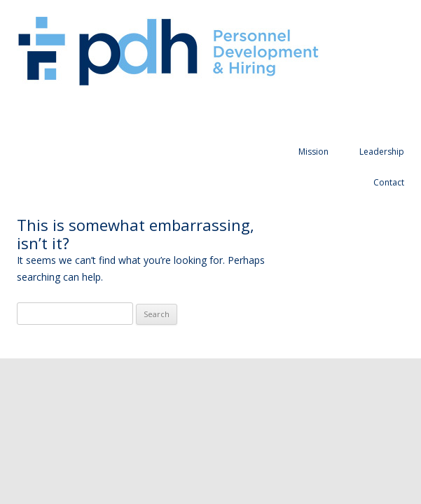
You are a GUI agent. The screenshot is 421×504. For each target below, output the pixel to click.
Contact (389, 182)
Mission (313, 152)
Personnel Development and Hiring (168, 52)
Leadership (382, 152)
